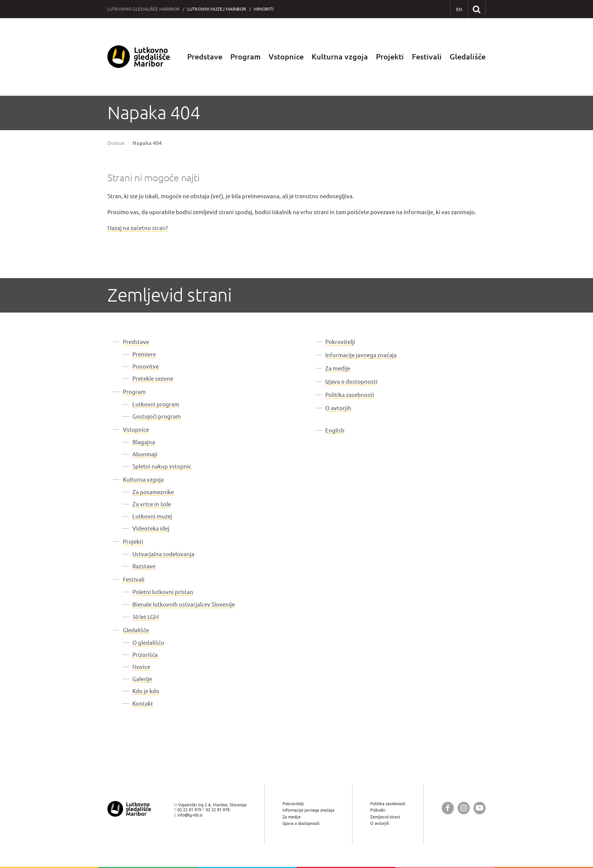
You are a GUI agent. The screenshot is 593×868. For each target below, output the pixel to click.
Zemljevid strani (385, 817)
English (335, 430)
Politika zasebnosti (350, 395)
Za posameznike (153, 492)
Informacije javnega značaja (361, 355)
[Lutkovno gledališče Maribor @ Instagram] (464, 808)
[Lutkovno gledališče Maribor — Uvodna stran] (139, 57)
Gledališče (468, 57)
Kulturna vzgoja (340, 57)
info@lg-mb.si (190, 815)
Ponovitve (146, 366)
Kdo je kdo (146, 691)
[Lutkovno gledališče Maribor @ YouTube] (480, 808)
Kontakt (143, 704)
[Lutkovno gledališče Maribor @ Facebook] (448, 808)
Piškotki (378, 810)
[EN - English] (459, 9)
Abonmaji (145, 454)
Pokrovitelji (340, 342)
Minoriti (264, 9)
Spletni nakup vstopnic (162, 466)
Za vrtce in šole (152, 504)
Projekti (390, 57)
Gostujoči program (157, 416)
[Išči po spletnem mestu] (476, 9)
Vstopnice (286, 57)
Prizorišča (145, 655)
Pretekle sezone (153, 379)
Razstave (144, 566)
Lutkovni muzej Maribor (217, 9)
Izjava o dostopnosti (351, 382)
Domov (116, 143)
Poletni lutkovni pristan (163, 592)
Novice (141, 667)
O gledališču (148, 643)
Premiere (144, 354)
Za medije (338, 368)
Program (245, 57)
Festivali (427, 57)
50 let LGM (146, 617)
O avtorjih (338, 408)
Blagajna (144, 442)
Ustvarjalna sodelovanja (163, 554)
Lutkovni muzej (152, 516)
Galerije (142, 679)
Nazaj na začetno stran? (138, 228)
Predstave (205, 57)
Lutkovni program (156, 404)
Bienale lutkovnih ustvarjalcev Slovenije (184, 604)
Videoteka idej (151, 528)
